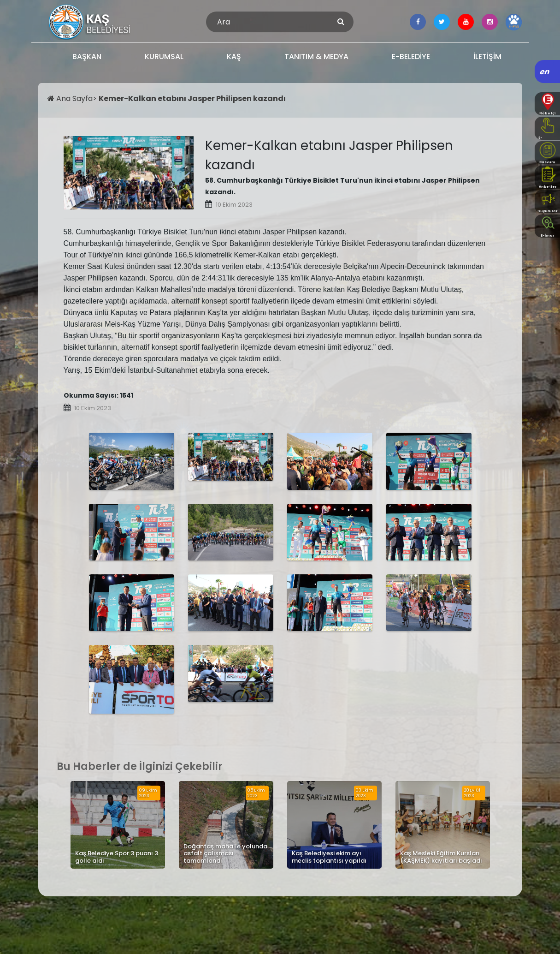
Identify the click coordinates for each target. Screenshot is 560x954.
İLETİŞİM (487, 57)
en (545, 72)
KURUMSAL (164, 57)
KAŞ (234, 57)
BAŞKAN (87, 57)
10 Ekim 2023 (234, 205)
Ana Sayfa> (73, 98)
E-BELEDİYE (411, 57)
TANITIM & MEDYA (316, 57)
